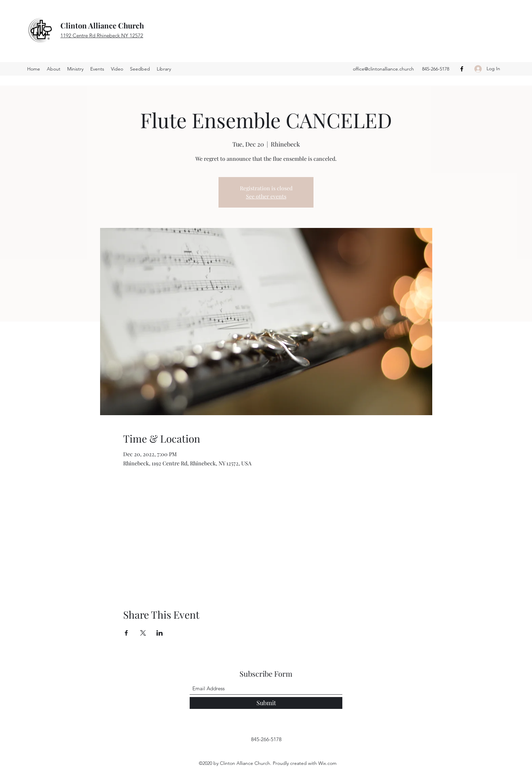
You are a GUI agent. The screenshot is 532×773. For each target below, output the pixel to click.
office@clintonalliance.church (383, 69)
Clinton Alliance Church (102, 25)
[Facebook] (462, 69)
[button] (140, 69)
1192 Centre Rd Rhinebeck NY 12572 (102, 35)
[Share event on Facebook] (126, 633)
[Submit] (266, 703)
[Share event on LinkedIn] (160, 633)
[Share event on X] (143, 633)
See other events (266, 196)
